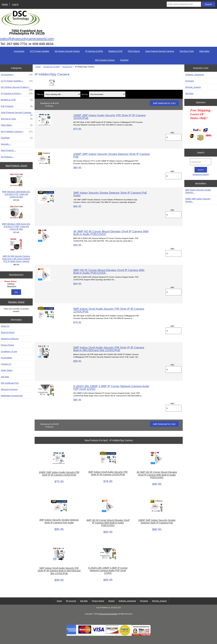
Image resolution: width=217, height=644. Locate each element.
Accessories (19, 51)
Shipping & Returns (10, 339)
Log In (15, 4)
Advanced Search (201, 174)
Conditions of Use (9, 351)
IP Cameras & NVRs (94, 51)
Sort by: (85, 94)
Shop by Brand (8, 332)
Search (201, 153)
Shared (111, 601)
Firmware (189, 81)
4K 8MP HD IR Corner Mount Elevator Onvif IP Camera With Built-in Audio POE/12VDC (111, 233)
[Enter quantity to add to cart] (174, 137)
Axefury (17, 284)
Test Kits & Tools (187, 51)
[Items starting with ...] (62, 94)
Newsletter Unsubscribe (12, 396)
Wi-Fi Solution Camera (105, 60)
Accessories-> (17, 75)
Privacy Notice (7, 345)
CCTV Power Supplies (39, 51)
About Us (5, 326)
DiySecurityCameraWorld (108, 614)
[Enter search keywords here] (184, 4)
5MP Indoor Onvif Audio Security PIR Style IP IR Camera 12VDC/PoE (109, 310)
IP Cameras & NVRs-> (17, 94)
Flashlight (124, 60)
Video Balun (204, 51)
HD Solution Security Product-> (17, 88)
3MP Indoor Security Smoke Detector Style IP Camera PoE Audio (110, 194)
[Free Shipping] (201, 127)
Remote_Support (193, 87)
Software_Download (194, 75)
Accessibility (6, 358)
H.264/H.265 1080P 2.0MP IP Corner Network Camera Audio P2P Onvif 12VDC (111, 387)
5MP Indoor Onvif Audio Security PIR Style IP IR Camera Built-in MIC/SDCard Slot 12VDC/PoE (109, 349)
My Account (71, 601)
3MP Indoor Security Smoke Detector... (198, 191)
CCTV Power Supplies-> (17, 81)
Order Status (7, 370)
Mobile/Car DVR (115, 51)
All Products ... (7, 157)
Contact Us (6, 364)
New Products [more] (16, 166)
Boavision (17, 287)
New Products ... (8, 150)
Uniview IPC (67, 67)
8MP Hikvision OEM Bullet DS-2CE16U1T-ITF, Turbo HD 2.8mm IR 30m (16, 186)
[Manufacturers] (16, 284)
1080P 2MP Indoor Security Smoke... (198, 200)
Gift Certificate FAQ (10, 383)
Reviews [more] (16, 302)
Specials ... (6, 144)
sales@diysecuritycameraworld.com (27, 39)
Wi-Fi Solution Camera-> (17, 132)
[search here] (201, 162)
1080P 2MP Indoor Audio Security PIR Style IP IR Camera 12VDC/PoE (109, 117)
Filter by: (40, 94)
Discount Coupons (9, 389)
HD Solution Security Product (67, 51)
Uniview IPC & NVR (51, 67)
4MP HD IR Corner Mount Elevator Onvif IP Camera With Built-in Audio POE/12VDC (109, 271)
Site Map (5, 377)
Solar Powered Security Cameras (160, 51)
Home (5, 4)
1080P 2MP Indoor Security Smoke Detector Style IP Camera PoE (111, 155)
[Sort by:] (107, 94)
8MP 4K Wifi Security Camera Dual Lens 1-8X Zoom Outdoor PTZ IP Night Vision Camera (16, 250)
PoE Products (134, 51)
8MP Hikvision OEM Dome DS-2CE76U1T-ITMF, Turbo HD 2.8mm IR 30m (16, 218)
